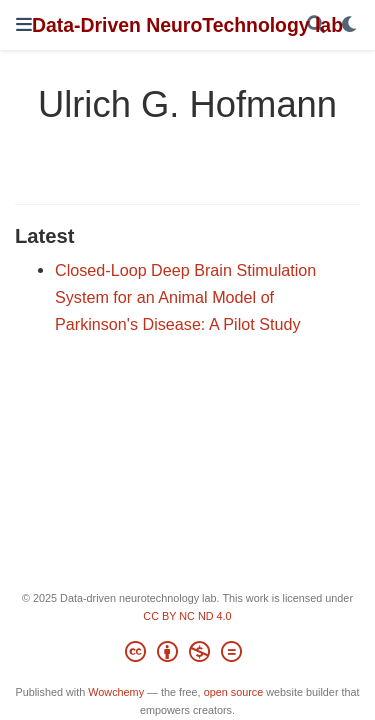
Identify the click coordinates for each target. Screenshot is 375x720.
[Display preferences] (350, 25)
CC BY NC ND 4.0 (187, 616)
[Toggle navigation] (24, 24)
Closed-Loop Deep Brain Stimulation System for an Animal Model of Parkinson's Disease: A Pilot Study (185, 296)
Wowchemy (116, 692)
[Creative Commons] (187, 655)
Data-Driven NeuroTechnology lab (187, 25)
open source (234, 692)
